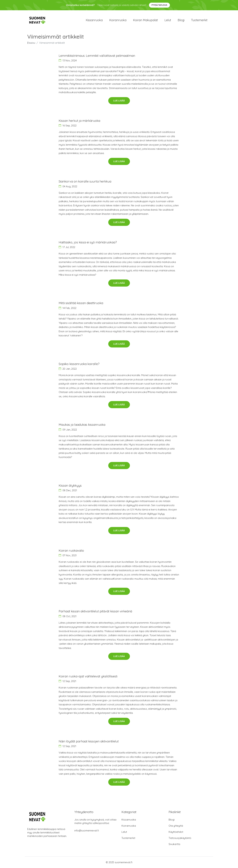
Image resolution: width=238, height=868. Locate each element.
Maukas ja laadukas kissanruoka (82, 425)
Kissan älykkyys (70, 485)
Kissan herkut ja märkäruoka (79, 121)
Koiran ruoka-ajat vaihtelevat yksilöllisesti (88, 676)
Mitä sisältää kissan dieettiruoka (81, 303)
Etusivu (31, 43)
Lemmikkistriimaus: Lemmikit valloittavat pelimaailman (97, 56)
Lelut (168, 20)
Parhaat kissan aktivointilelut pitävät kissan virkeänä (95, 611)
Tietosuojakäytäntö (180, 838)
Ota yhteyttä (176, 826)
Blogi (181, 20)
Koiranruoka (118, 20)
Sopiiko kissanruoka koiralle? (79, 364)
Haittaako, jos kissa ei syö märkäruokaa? (88, 242)
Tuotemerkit (199, 20)
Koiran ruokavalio (71, 550)
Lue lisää (119, 101)
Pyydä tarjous (159, 5)
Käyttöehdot (176, 832)
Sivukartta (174, 844)
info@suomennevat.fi (87, 831)
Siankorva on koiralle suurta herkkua (85, 181)
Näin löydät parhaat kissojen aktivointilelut (89, 741)
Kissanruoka (94, 20)
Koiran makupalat (145, 20)
